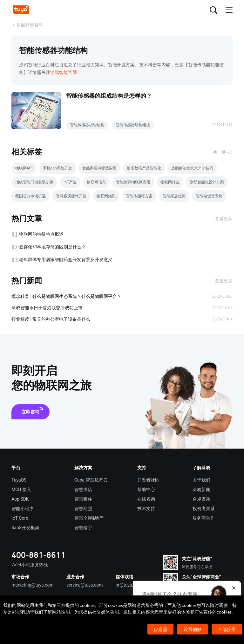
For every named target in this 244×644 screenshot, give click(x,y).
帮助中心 (146, 490)
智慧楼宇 (83, 528)
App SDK (20, 499)
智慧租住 (83, 499)
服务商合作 (204, 518)
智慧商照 (83, 509)
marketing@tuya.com (33, 585)
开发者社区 (148, 480)
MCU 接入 (21, 490)
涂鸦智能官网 (64, 72)
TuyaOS (19, 480)
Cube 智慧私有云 (91, 480)
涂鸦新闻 (201, 490)
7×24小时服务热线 (30, 565)
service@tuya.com (85, 585)
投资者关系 (204, 509)
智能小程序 (23, 509)
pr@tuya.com (129, 585)
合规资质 (201, 499)
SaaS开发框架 (25, 528)
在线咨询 (146, 499)
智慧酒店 (83, 490)
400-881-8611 (38, 555)
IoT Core (20, 518)
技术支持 (146, 509)
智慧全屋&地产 (89, 518)
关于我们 (201, 480)
